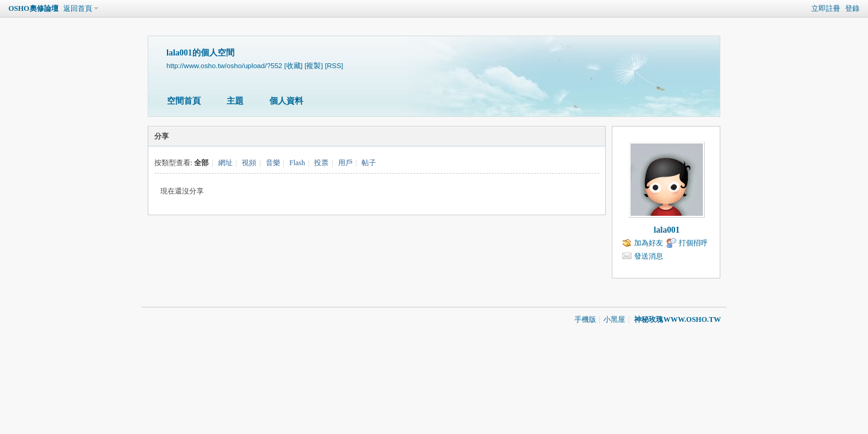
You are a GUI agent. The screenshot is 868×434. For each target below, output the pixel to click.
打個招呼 (693, 243)
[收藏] (294, 65)
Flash (297, 163)
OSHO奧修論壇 (33, 8)
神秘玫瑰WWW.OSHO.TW (678, 319)
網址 (225, 163)
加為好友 (649, 243)
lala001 (667, 230)
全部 (201, 163)
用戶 (345, 163)
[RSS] (334, 65)
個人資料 (286, 101)
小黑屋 (614, 319)
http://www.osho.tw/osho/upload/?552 (224, 65)
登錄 (852, 8)
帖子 (369, 163)
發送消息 (649, 256)
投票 (321, 163)
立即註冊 (826, 8)
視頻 (249, 163)
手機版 (585, 319)
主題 (235, 101)
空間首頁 (184, 101)
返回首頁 (78, 8)
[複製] (313, 65)
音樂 (273, 163)
